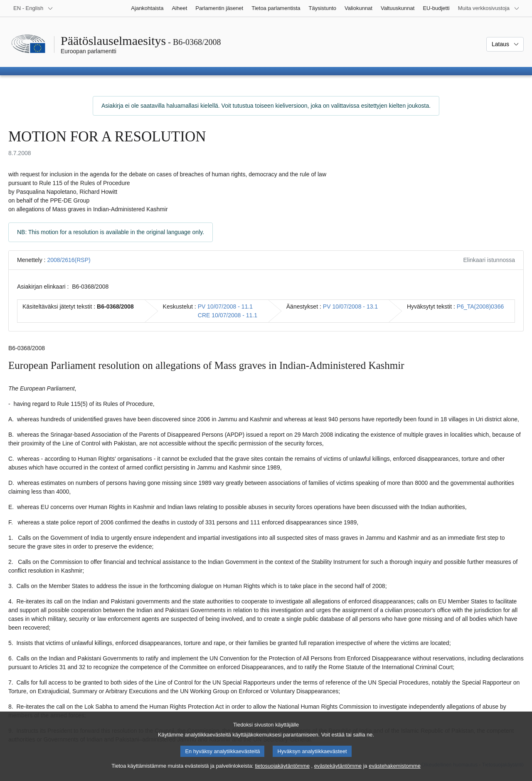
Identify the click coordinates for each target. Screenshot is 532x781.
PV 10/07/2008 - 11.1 (225, 306)
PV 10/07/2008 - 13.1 (350, 306)
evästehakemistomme (394, 772)
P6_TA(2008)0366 (480, 306)
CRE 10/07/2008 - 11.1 (228, 315)
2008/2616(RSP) (69, 260)
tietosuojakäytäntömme (282, 772)
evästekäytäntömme (338, 772)
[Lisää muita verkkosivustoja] (489, 8)
